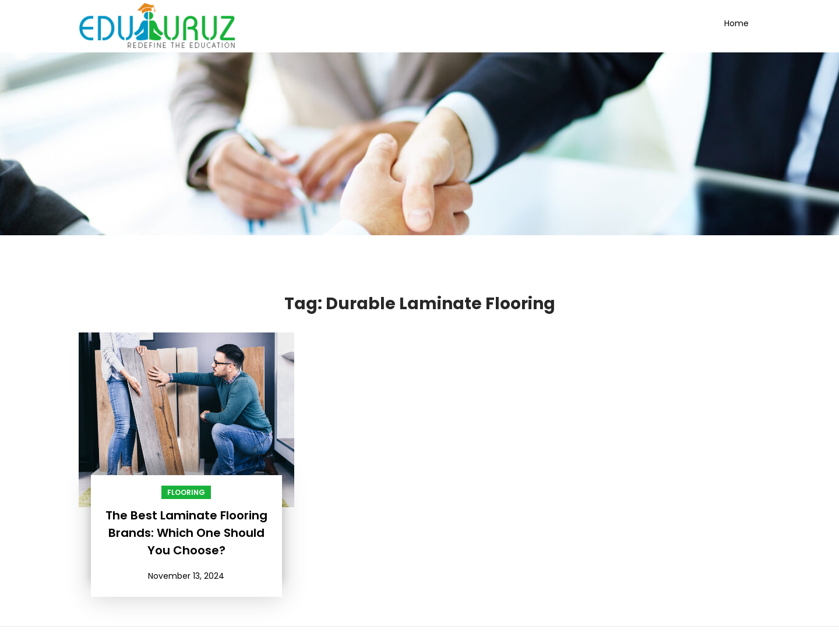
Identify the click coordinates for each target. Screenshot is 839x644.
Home (736, 23)
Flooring (186, 492)
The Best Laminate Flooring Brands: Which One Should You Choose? (186, 533)
